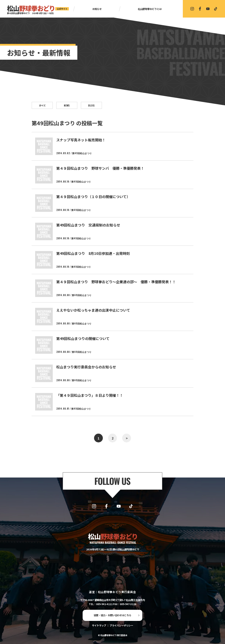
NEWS (67, 105)
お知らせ (97, 9)
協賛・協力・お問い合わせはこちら (112, 615)
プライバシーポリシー (121, 625)
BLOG (91, 105)
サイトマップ (99, 625)
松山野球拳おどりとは (150, 9)
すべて (42, 105)
